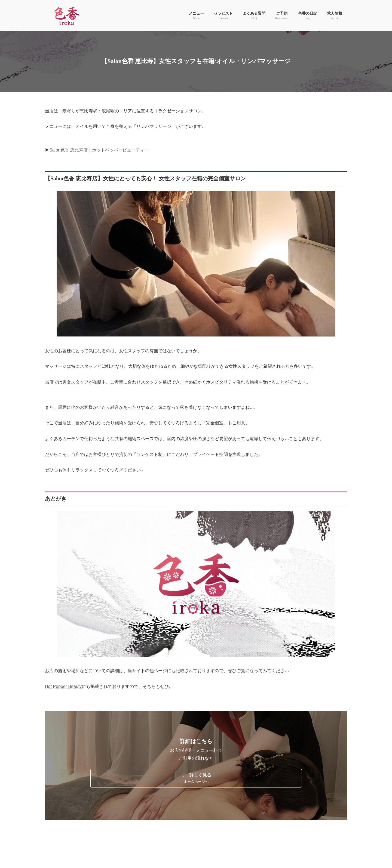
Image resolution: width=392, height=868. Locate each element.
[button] (196, 778)
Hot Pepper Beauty (63, 686)
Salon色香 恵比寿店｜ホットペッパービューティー (99, 150)
